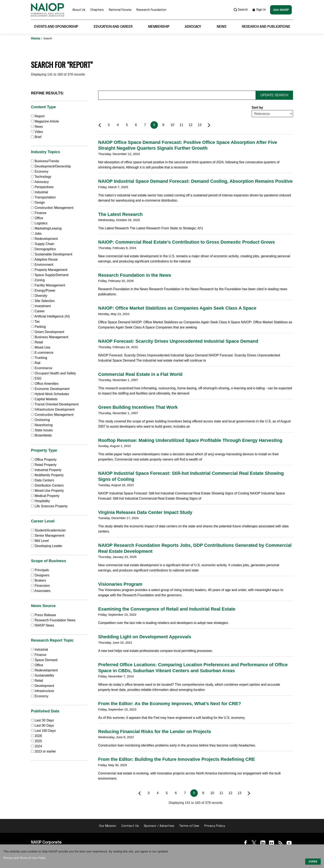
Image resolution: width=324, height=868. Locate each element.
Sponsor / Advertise (159, 826)
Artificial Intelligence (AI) (50, 316)
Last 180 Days (45, 731)
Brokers (39, 580)
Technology (41, 177)
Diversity (39, 296)
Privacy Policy (215, 826)
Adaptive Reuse (44, 259)
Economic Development (50, 389)
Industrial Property (46, 470)
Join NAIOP (281, 10)
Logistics (39, 223)
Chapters (97, 10)
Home (36, 38)
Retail (37, 342)
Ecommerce (42, 368)
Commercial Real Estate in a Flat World (140, 374)
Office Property (44, 460)
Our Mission (108, 826)
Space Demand (44, 660)
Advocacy (193, 27)
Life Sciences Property (49, 506)
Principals (40, 570)
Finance (39, 213)
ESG (36, 378)
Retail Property (44, 465)
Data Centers (43, 480)
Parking (38, 327)
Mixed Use (41, 347)
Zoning (38, 280)
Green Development (48, 332)
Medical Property (45, 496)
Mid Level (40, 541)
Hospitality (40, 501)
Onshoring (40, 420)
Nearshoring (42, 425)
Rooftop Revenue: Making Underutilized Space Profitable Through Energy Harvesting (190, 440)
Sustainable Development (52, 254)
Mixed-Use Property (47, 491)
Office (37, 218)
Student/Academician (48, 530)
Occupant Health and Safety (54, 373)
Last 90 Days (44, 726)
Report (38, 116)
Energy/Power (43, 290)
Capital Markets (44, 399)
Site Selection (43, 301)
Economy (40, 171)
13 (200, 125)
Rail (36, 363)
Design (38, 203)
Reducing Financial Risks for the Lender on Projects (155, 732)
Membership (159, 27)
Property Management (49, 270)
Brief (36, 137)
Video (37, 132)
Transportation (43, 197)
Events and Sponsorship (56, 27)
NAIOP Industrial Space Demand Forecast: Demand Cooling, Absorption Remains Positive (195, 181)
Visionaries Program (120, 584)
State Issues (42, 430)
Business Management (50, 337)
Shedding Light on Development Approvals (145, 637)
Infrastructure (43, 691)
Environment (42, 265)
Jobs (36, 234)
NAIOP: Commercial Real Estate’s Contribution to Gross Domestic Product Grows (186, 242)
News (221, 27)
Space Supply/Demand (50, 275)
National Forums (120, 10)
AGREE (313, 862)
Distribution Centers (47, 485)
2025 (38, 741)
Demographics (43, 249)
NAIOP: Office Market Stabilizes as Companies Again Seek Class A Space (177, 308)
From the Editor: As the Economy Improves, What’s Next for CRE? (170, 704)
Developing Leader (47, 546)
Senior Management (48, 536)
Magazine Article (45, 121)
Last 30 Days (44, 720)
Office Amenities (45, 384)
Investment (41, 306)
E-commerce (42, 353)
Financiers (40, 586)
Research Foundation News (53, 620)
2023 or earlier (45, 751)
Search (241, 10)
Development (43, 686)
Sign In (259, 10)
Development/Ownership (51, 166)
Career (38, 311)
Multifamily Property (47, 475)
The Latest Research (120, 214)
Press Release (44, 615)
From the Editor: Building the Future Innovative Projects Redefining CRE (177, 759)
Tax (35, 322)
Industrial (39, 192)
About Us (79, 10)
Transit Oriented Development (55, 404)
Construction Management (52, 208)
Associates (41, 591)
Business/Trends (45, 161)
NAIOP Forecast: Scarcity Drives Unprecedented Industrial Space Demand (178, 341)
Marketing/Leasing (46, 228)
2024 (38, 746)
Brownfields (41, 435)
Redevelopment (44, 239)
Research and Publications (266, 27)
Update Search (275, 95)
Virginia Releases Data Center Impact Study (145, 512)
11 (181, 125)
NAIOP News (42, 625)
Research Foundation (151, 10)
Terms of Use (189, 826)
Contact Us (130, 826)
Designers (40, 575)
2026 (38, 736)
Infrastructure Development (53, 409)
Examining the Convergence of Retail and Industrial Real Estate (167, 609)
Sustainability (43, 675)
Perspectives (42, 187)
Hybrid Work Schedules (50, 394)
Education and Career (113, 27)
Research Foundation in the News (135, 275)
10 (172, 125)
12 (191, 125)
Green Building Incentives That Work (138, 407)
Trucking (39, 358)
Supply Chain (43, 244)
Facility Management (48, 285)
